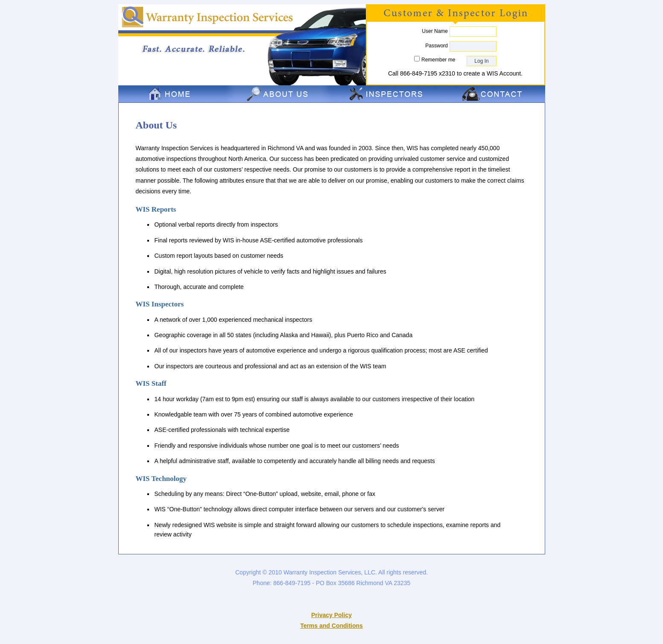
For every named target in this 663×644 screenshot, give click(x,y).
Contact (492, 94)
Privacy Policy (331, 615)
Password (437, 46)
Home (172, 94)
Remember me (438, 60)
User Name (435, 31)
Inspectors (385, 94)
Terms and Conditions (331, 626)
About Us (278, 94)
